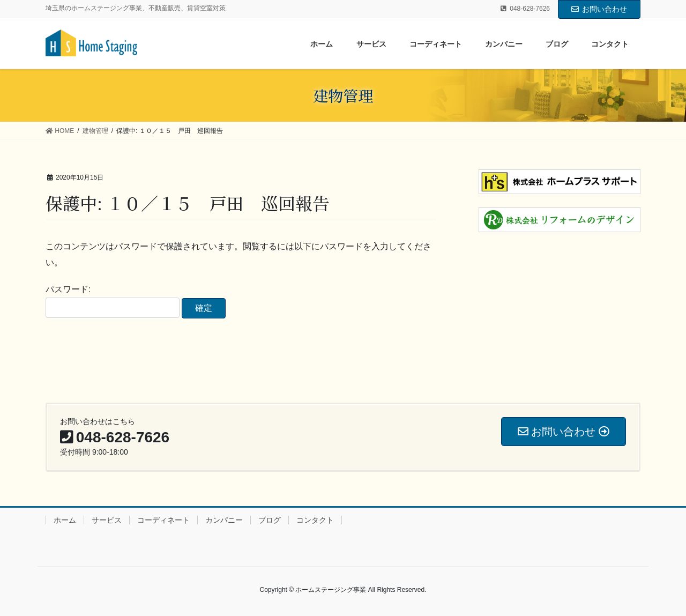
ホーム (65, 520)
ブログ (270, 520)
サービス (107, 520)
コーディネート (163, 520)
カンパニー (224, 520)
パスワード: (113, 301)
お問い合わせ (599, 9)
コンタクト (315, 520)
